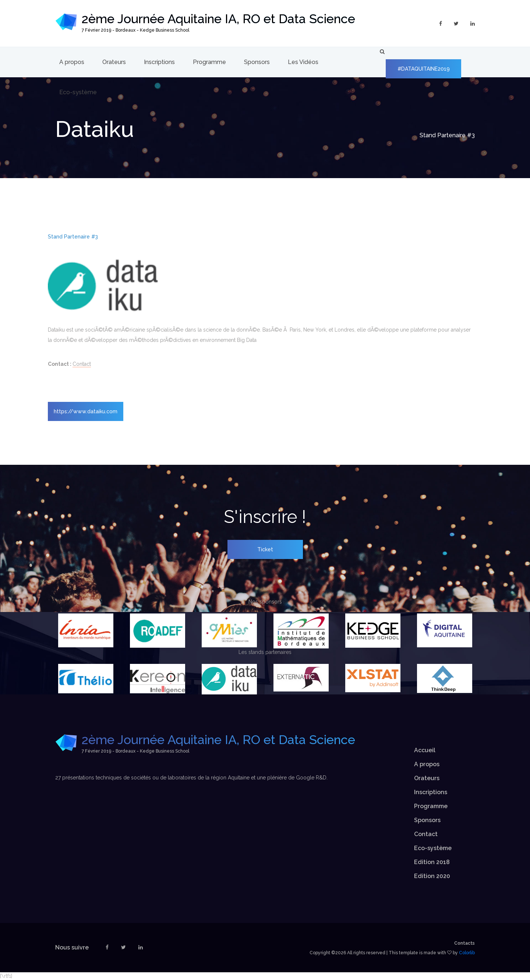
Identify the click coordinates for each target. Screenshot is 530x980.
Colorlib (467, 953)
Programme (209, 62)
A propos (72, 62)
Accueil (425, 750)
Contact (82, 364)
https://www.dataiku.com (86, 411)
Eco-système (78, 92)
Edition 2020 (432, 876)
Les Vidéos (303, 62)
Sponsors (257, 62)
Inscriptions (159, 62)
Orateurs (114, 62)
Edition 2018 (432, 862)
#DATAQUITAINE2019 (424, 69)
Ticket (265, 549)
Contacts (464, 943)
